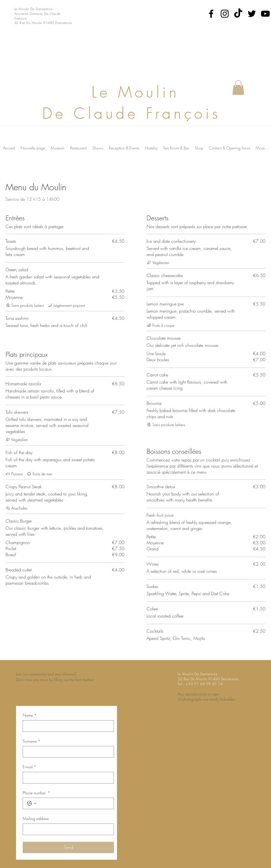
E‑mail (29, 767)
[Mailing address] (67, 829)
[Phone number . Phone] (74, 803)
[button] (238, 88)
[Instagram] (225, 14)
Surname (32, 741)
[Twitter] (252, 14)
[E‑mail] (67, 778)
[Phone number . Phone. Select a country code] (32, 803)
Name (30, 715)
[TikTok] (238, 14)
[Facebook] (211, 14)
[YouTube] (265, 14)
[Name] (67, 726)
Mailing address (36, 818)
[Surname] (67, 752)
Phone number (37, 793)
